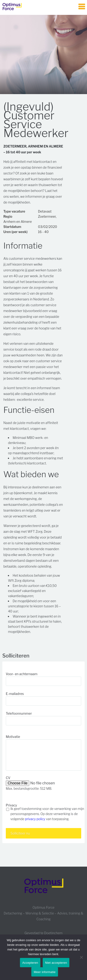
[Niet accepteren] (81, 957)
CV (8, 778)
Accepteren (30, 963)
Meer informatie (45, 972)
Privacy (11, 805)
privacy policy (35, 819)
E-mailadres (15, 694)
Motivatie (13, 737)
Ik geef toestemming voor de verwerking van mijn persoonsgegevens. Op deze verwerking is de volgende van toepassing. (47, 814)
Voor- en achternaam (22, 674)
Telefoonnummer (19, 713)
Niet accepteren (56, 963)
